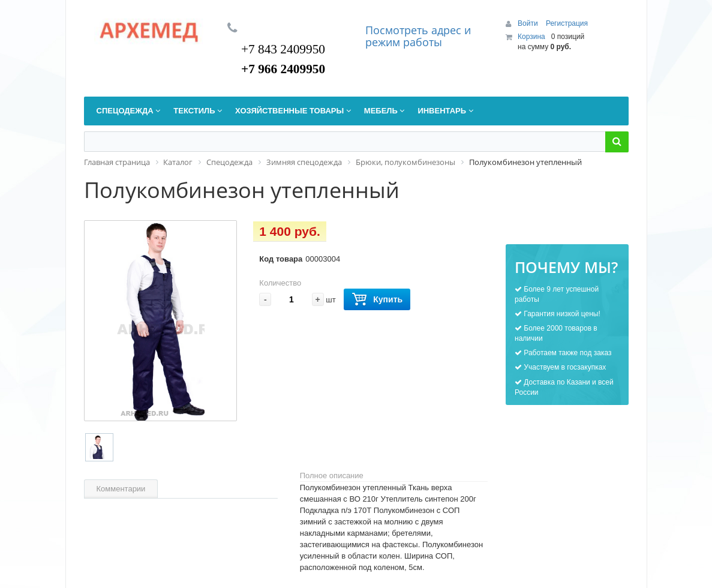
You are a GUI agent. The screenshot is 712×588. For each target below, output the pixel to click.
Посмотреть (398, 30)
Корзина (531, 37)
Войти (529, 23)
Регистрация (567, 23)
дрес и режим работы (418, 36)
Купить (377, 300)
